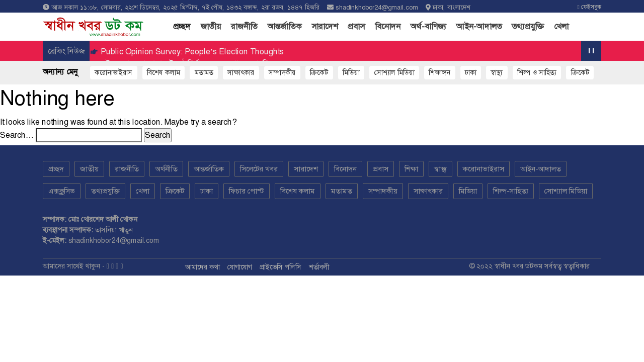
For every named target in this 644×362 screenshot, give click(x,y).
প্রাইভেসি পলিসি (280, 267)
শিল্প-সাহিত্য (511, 191)
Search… (17, 135)
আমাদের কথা (203, 267)
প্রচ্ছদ (184, 26)
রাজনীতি (244, 26)
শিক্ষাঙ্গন (439, 72)
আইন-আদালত (479, 26)
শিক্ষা (411, 169)
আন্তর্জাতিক (285, 26)
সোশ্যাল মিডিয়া (394, 72)
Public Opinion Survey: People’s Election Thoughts (191, 52)
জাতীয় (211, 26)
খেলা (561, 26)
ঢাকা (471, 72)
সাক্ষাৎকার (241, 72)
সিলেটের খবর (259, 169)
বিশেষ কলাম (164, 72)
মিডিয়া (351, 72)
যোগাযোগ (240, 267)
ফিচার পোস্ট (247, 191)
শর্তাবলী (319, 267)
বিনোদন (388, 26)
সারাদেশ (325, 26)
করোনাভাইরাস (113, 72)
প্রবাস (356, 26)
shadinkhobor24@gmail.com (377, 7)
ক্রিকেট (319, 72)
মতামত (204, 72)
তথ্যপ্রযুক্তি (528, 26)
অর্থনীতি (166, 169)
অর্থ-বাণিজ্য (428, 26)
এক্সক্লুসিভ (62, 191)
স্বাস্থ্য (497, 72)
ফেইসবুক (589, 7)
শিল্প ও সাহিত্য (537, 72)
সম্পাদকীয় (282, 72)
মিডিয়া (468, 191)
